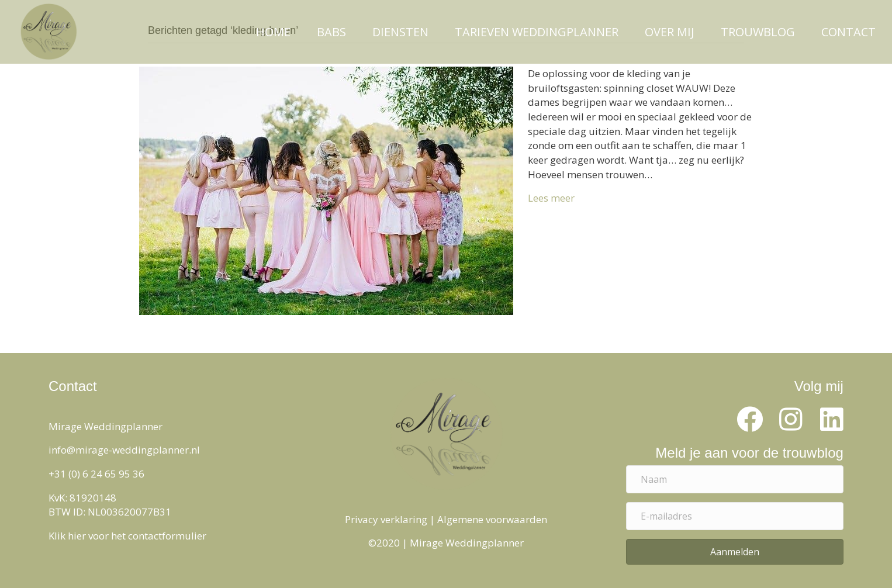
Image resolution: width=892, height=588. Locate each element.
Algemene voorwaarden (492, 519)
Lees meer (551, 198)
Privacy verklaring (386, 519)
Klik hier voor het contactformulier (127, 536)
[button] (750, 420)
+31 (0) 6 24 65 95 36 (96, 474)
